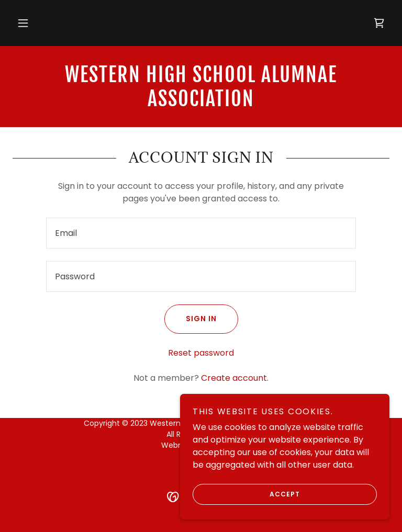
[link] (379, 23)
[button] (23, 23)
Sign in (191, 319)
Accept (246, 494)
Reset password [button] (201, 353)
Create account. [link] (235, 378)
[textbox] (201, 233)
